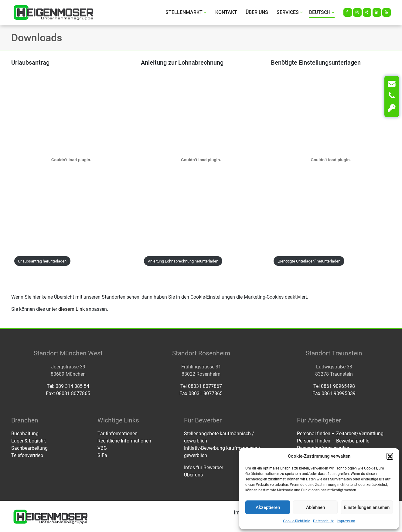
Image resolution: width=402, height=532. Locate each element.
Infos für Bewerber (204, 468)
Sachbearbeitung (29, 448)
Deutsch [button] (322, 12)
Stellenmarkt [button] (186, 12)
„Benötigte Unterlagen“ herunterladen (309, 261)
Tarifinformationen (118, 434)
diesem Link (72, 309)
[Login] (392, 108)
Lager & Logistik (29, 441)
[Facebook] (348, 12)
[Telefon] (392, 96)
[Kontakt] (392, 84)
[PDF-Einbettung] (71, 160)
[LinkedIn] (377, 12)
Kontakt (226, 12)
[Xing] (367, 12)
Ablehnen (315, 507)
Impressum (346, 521)
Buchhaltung (25, 434)
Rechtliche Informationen (124, 441)
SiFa (102, 455)
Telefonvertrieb (27, 455)
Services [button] (290, 12)
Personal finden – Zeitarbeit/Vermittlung (340, 434)
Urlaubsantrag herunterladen (42, 261)
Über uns (257, 12)
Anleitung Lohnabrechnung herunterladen (183, 261)
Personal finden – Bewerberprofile (333, 441)
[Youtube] (387, 12)
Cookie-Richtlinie (296, 521)
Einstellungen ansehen (367, 507)
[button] (390, 456)
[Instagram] (357, 12)
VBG (102, 448)
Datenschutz (323, 521)
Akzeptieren (268, 507)
